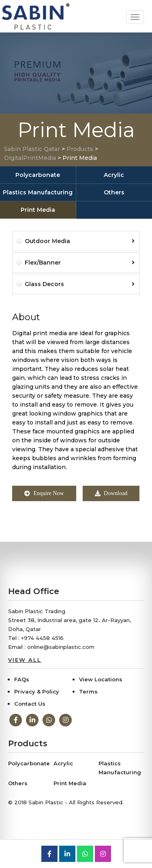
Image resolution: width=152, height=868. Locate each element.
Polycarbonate (38, 175)
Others (114, 192)
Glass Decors (80, 284)
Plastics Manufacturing (38, 192)
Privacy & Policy (37, 691)
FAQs (22, 679)
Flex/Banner (80, 263)
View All (25, 660)
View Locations (101, 679)
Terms (88, 691)
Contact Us (30, 704)
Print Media (38, 210)
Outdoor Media (80, 241)
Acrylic (114, 175)
